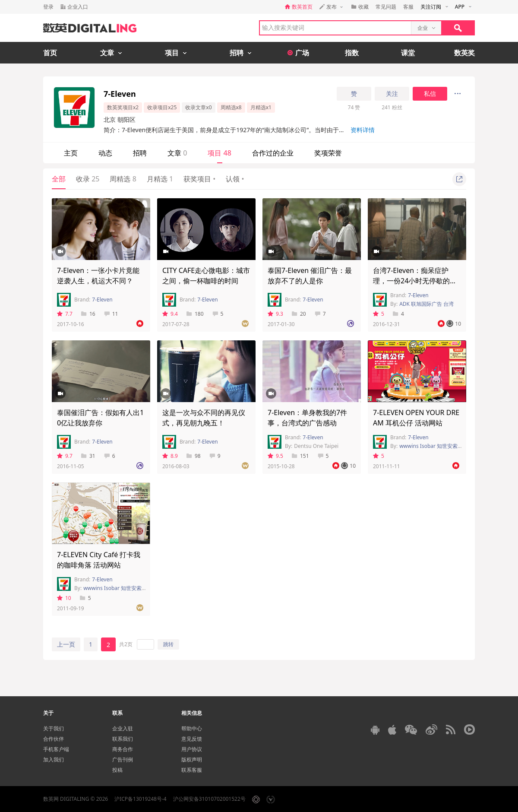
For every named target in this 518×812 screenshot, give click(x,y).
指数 (352, 53)
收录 (88, 179)
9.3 (275, 314)
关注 (392, 94)
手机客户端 (56, 749)
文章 (177, 153)
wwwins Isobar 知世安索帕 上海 (437, 446)
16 (88, 314)
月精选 (160, 179)
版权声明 (192, 760)
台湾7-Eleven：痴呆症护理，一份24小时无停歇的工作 (415, 281)
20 (299, 314)
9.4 (170, 314)
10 (64, 598)
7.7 (65, 314)
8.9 (170, 456)
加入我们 (54, 760)
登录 (48, 7)
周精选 (123, 179)
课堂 (408, 53)
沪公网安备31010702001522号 (209, 799)
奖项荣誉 (328, 153)
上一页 (66, 644)
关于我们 (54, 728)
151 (300, 456)
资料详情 (363, 130)
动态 (105, 153)
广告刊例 (123, 760)
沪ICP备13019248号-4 (141, 799)
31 (88, 456)
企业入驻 (123, 728)
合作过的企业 (273, 153)
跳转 (168, 644)
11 (111, 314)
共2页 (126, 644)
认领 (235, 179)
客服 (408, 7)
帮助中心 (192, 728)
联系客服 (192, 770)
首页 (50, 53)
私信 (430, 94)
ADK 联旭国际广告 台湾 (426, 304)
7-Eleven (102, 300)
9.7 (65, 456)
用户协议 (192, 749)
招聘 (140, 153)
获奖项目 (199, 179)
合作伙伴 (54, 739)
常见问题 (386, 7)
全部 (59, 179)
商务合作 (123, 749)
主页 (71, 153)
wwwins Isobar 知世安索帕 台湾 (121, 588)
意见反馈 (192, 739)
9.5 (275, 456)
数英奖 (464, 53)
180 (195, 314)
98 (194, 456)
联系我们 (123, 739)
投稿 (117, 770)
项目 (219, 153)
